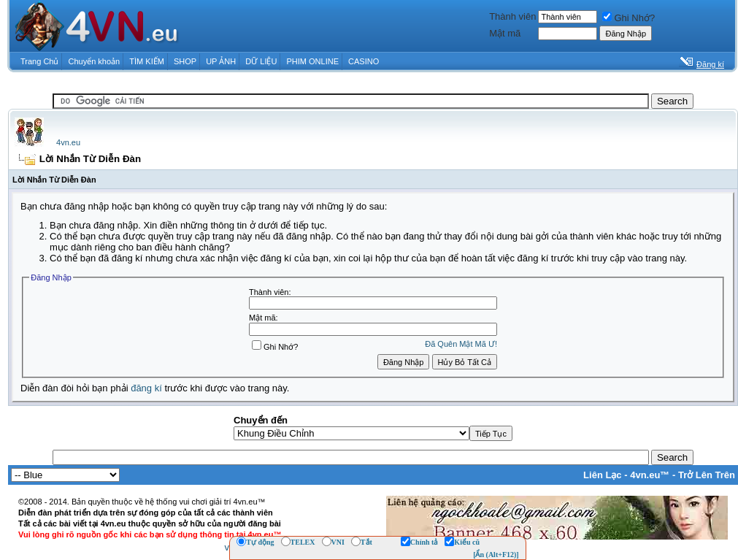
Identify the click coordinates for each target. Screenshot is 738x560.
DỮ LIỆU (261, 61)
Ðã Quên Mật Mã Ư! (461, 344)
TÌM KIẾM (147, 61)
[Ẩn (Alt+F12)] (496, 555)
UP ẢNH (221, 61)
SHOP (185, 61)
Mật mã (505, 33)
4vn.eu (68, 142)
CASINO (364, 61)
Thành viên (512, 16)
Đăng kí (710, 64)
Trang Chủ (39, 61)
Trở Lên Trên (707, 475)
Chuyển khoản (95, 61)
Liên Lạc (603, 475)
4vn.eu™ (650, 475)
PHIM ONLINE (312, 61)
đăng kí (146, 388)
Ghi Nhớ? (629, 18)
